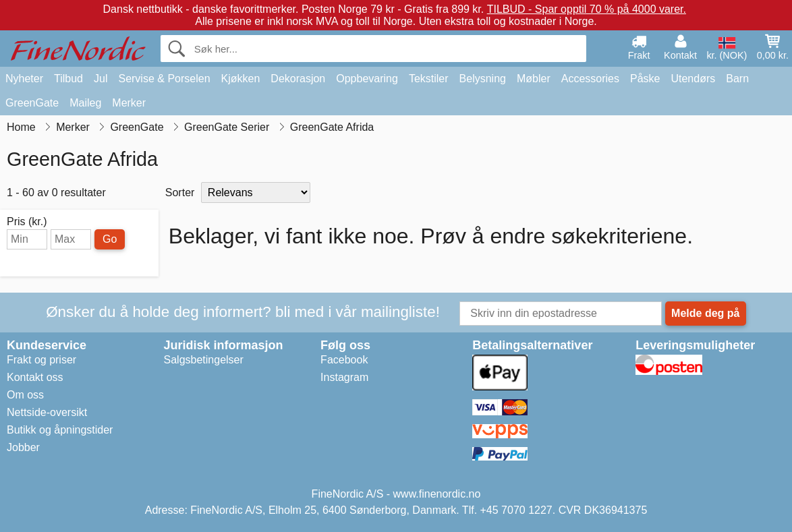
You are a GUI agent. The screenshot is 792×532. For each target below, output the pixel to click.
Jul (101, 79)
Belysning (483, 79)
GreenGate (32, 103)
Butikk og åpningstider (60, 430)
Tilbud (68, 79)
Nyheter (24, 79)
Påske (645, 79)
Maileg (85, 103)
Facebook (344, 360)
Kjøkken (241, 79)
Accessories (590, 79)
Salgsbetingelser (204, 360)
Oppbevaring (367, 79)
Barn (737, 79)
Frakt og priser (41, 360)
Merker (129, 103)
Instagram (344, 377)
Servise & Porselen (164, 79)
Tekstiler (429, 79)
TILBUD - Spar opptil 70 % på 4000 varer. (587, 9)
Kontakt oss (35, 377)
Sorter (180, 193)
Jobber (23, 447)
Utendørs (693, 79)
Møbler (534, 79)
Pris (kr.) (27, 222)
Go (110, 239)
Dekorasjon (298, 79)
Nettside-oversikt (47, 412)
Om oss (25, 395)
